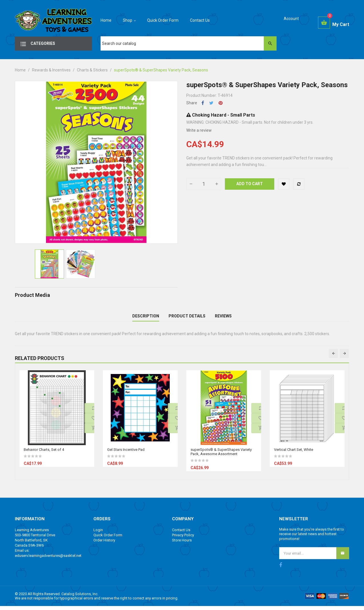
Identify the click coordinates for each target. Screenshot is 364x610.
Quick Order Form (108, 539)
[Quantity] (204, 184)
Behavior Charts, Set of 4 (44, 453)
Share (203, 103)
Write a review (199, 130)
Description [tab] (146, 318)
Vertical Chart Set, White (294, 453)
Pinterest (221, 103)
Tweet (211, 103)
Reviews (223, 318)
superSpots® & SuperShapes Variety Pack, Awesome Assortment (221, 455)
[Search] (189, 43)
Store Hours (182, 544)
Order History (104, 544)
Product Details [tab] (187, 318)
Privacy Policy (183, 539)
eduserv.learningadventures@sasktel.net (48, 559)
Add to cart (250, 184)
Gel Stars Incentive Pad (126, 453)
